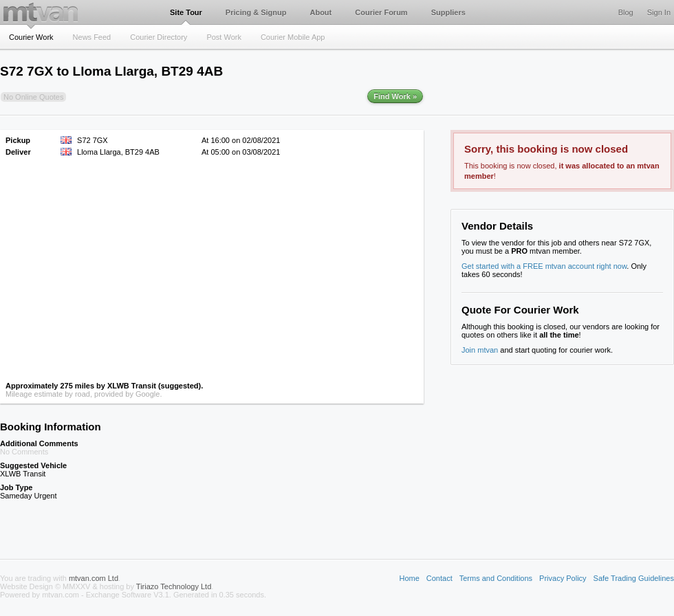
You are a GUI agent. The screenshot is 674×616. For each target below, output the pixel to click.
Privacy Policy (563, 578)
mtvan (41, 12)
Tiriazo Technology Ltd (174, 586)
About (320, 12)
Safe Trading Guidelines (634, 578)
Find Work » (395, 96)
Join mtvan (480, 350)
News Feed (92, 37)
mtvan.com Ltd (94, 578)
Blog (626, 12)
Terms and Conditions (496, 578)
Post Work (224, 37)
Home (409, 578)
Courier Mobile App (293, 37)
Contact (439, 578)
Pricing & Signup (256, 12)
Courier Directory (159, 37)
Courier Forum (381, 12)
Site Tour (186, 12)
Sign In (659, 12)
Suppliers (448, 12)
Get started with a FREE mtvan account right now (544, 266)
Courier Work (31, 37)
